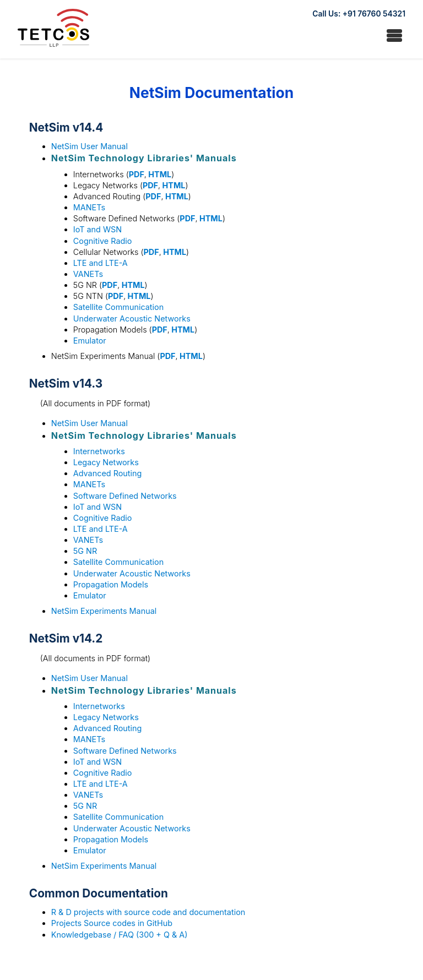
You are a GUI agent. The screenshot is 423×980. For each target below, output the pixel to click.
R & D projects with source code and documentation (148, 912)
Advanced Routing (108, 473)
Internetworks (99, 451)
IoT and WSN (97, 229)
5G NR (85, 551)
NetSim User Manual (90, 146)
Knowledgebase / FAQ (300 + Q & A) (120, 935)
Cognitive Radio (103, 241)
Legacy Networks (106, 462)
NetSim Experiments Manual (104, 611)
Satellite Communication (118, 307)
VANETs (88, 274)
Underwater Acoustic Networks (132, 318)
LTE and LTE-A (101, 263)
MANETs (89, 207)
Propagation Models (111, 584)
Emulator (90, 341)
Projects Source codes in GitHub (112, 923)
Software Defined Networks (125, 496)
